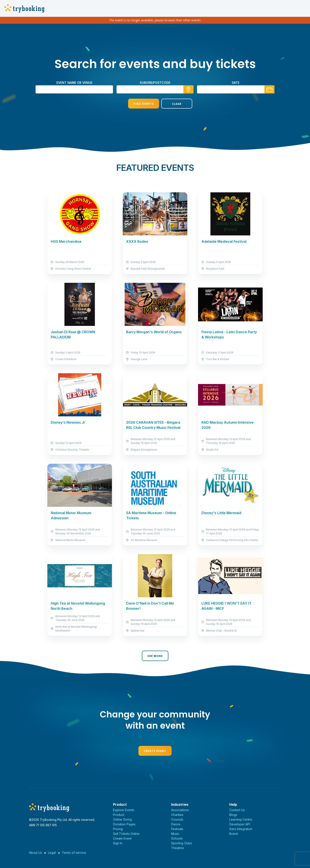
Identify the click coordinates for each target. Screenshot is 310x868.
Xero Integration (241, 829)
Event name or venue (74, 83)
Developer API (240, 824)
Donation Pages (124, 824)
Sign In (118, 843)
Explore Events (124, 810)
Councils (177, 819)
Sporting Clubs (182, 843)
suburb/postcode (155, 83)
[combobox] (155, 89)
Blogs (233, 815)
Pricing (118, 829)
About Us (36, 853)
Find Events (138, 104)
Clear (172, 104)
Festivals (177, 829)
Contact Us (237, 810)
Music (175, 834)
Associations (180, 810)
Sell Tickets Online (126, 834)
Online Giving (122, 819)
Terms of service (74, 853)
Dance (176, 824)
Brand (233, 834)
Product (119, 815)
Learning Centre (241, 819)
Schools (177, 838)
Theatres (178, 848)
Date (236, 83)
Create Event (155, 751)
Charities (177, 815)
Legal (52, 853)
